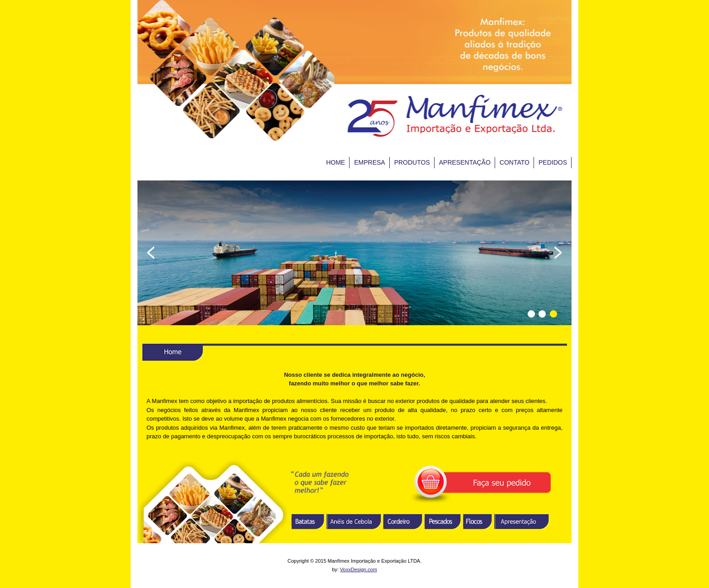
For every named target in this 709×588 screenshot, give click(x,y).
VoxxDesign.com (359, 569)
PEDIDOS (553, 162)
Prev (151, 252)
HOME (336, 162)
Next (558, 252)
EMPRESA (369, 162)
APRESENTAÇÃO (465, 162)
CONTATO (515, 162)
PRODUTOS (412, 162)
